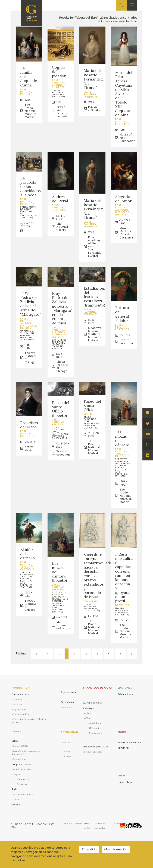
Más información (116, 850)
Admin (117, 824)
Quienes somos (20, 694)
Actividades (67, 702)
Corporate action (22, 764)
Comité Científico (21, 714)
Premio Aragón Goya (96, 747)
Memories (67, 707)
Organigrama (19, 709)
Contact (16, 805)
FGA (68, 751)
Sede (14, 789)
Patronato (17, 704)
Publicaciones (125, 694)
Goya (68, 756)
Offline (88, 718)
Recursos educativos (129, 743)
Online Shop (125, 782)
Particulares (23, 779)
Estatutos (17, 699)
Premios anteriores (94, 752)
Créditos (78, 824)
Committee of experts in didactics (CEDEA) (29, 721)
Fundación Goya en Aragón (28, 824)
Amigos (16, 774)
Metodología (95, 723)
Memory (17, 731)
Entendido (89, 850)
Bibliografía (94, 728)
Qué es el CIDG (20, 746)
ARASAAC (123, 748)
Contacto (67, 824)
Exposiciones (68, 692)
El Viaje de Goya (93, 703)
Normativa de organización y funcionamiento (27, 752)
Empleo (16, 799)
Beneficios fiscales (22, 769)
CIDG (15, 741)
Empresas (22, 784)
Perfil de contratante (23, 794)
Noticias (66, 742)
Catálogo (89, 708)
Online (87, 713)
